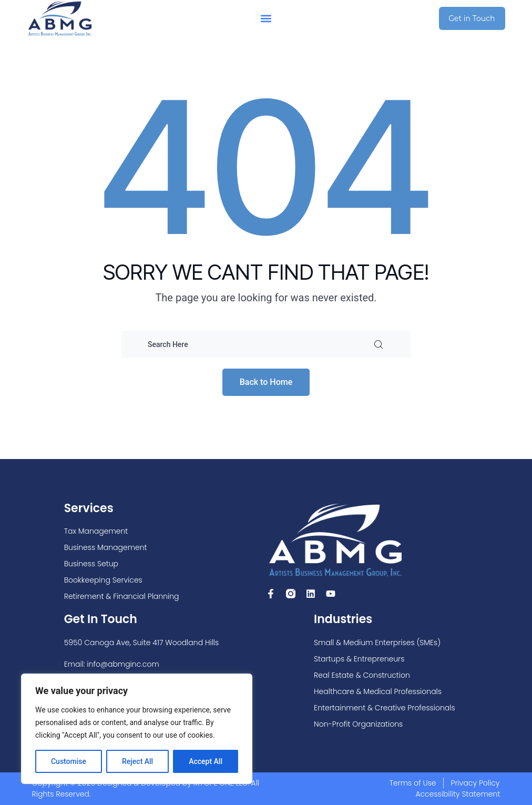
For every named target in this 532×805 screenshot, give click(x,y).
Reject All (137, 761)
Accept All (206, 761)
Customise (69, 761)
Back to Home (266, 382)
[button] (266, 19)
